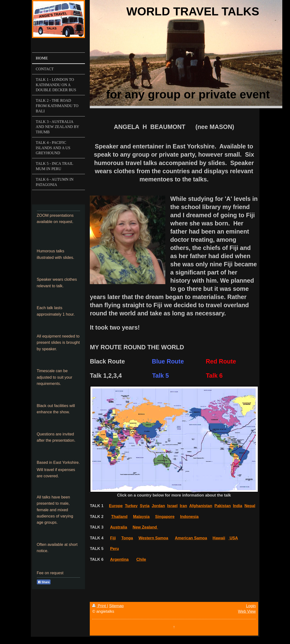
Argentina (119, 559)
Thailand (119, 516)
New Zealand (145, 527)
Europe (116, 506)
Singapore (165, 516)
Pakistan (223, 506)
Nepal (250, 506)
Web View (247, 611)
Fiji (113, 538)
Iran (183, 506)
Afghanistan (201, 506)
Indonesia (189, 516)
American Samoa (191, 538)
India (238, 506)
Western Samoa (153, 538)
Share (44, 582)
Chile (141, 559)
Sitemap (116, 606)
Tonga (127, 538)
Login (251, 606)
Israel (172, 506)
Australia (119, 527)
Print (100, 606)
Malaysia (141, 516)
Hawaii (219, 538)
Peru (114, 548)
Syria (145, 506)
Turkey (131, 506)
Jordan (158, 506)
